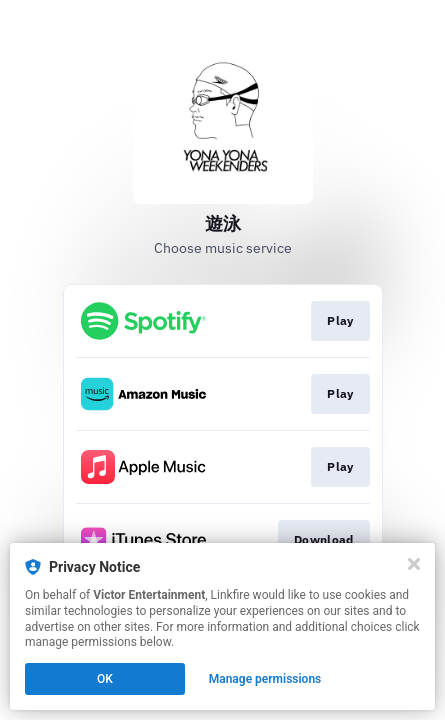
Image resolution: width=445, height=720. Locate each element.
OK (105, 679)
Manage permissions (265, 679)
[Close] (414, 564)
